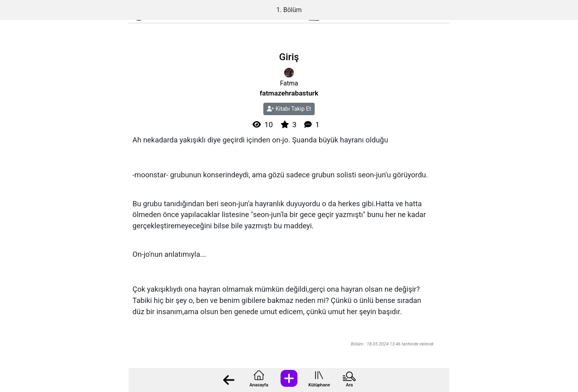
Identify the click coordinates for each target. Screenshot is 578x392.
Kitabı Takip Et (289, 109)
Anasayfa (259, 385)
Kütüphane (319, 385)
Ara (349, 385)
